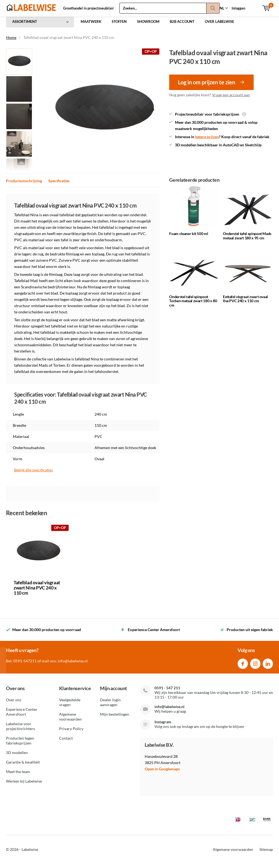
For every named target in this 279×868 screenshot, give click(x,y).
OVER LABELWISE (219, 26)
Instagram (255, 667)
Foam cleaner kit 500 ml (189, 238)
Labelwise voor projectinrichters (20, 730)
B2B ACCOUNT (182, 26)
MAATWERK (91, 26)
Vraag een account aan (231, 99)
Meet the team (18, 776)
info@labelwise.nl (169, 711)
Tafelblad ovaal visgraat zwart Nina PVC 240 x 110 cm (37, 592)
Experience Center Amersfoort (22, 716)
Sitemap (266, 853)
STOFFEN (119, 26)
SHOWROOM (148, 26)
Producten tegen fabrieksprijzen (20, 745)
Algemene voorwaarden (70, 721)
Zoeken (213, 8)
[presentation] (153, 114)
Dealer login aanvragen (110, 706)
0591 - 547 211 (167, 692)
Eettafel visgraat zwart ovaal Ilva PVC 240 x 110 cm (245, 303)
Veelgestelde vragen (70, 706)
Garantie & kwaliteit (23, 766)
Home (11, 41)
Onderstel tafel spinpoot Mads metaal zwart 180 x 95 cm (247, 240)
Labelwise (30, 853)
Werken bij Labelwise (24, 785)
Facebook (243, 667)
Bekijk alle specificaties (34, 474)
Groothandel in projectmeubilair (89, 8)
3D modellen (17, 757)
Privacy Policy (71, 733)
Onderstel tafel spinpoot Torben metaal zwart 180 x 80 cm (193, 305)
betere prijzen (207, 141)
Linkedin (268, 667)
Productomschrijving (24, 185)
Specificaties (59, 185)
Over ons (14, 704)
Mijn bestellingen (115, 718)
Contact (66, 742)
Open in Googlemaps (162, 773)
